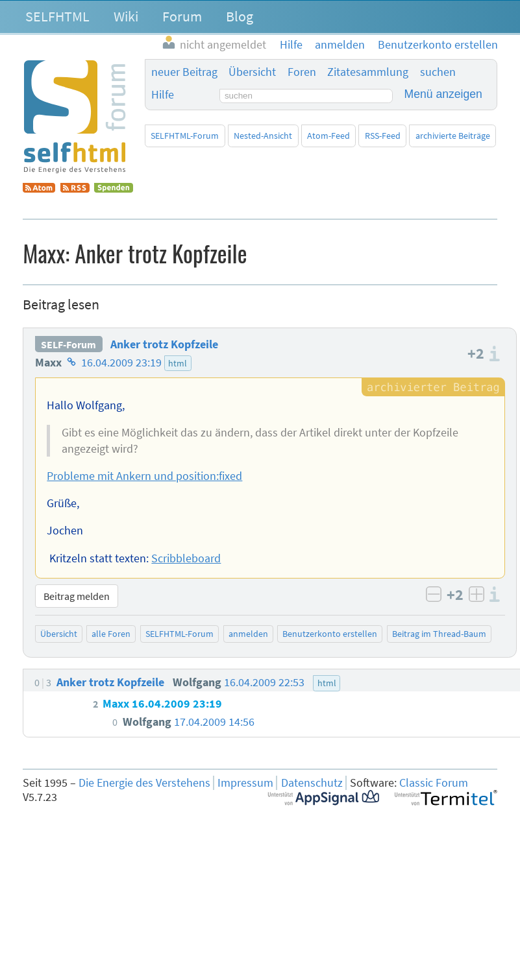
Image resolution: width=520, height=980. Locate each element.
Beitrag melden (77, 596)
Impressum (245, 783)
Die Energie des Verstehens (144, 783)
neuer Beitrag (184, 72)
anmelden (248, 634)
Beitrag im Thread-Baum (439, 634)
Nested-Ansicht (263, 136)
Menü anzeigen (443, 94)
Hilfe (163, 95)
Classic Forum (434, 783)
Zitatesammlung (368, 72)
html (178, 363)
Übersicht (252, 72)
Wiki (126, 16)
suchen (438, 72)
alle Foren (111, 634)
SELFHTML (57, 16)
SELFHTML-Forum (185, 136)
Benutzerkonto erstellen (330, 634)
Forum (182, 16)
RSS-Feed (383, 136)
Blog (240, 16)
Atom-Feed (328, 136)
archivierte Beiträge (453, 136)
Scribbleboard (186, 558)
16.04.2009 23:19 (121, 363)
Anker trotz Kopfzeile (164, 344)
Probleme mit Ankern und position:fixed (144, 476)
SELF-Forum (68, 344)
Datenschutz (312, 783)
